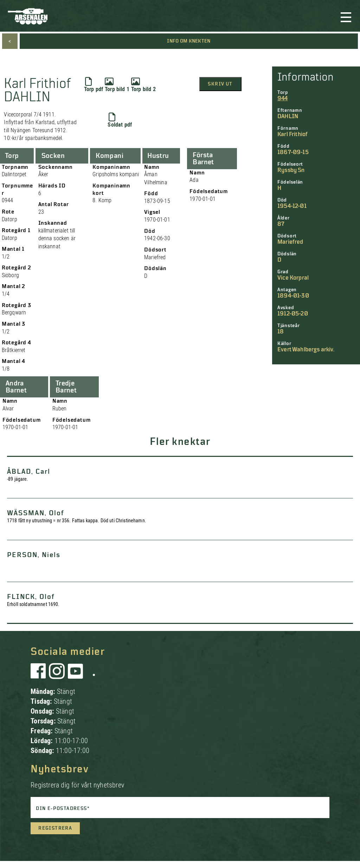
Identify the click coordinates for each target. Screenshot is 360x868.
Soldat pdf (120, 120)
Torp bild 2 (143, 85)
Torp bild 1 (117, 85)
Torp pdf (94, 85)
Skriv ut (220, 84)
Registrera (55, 828)
